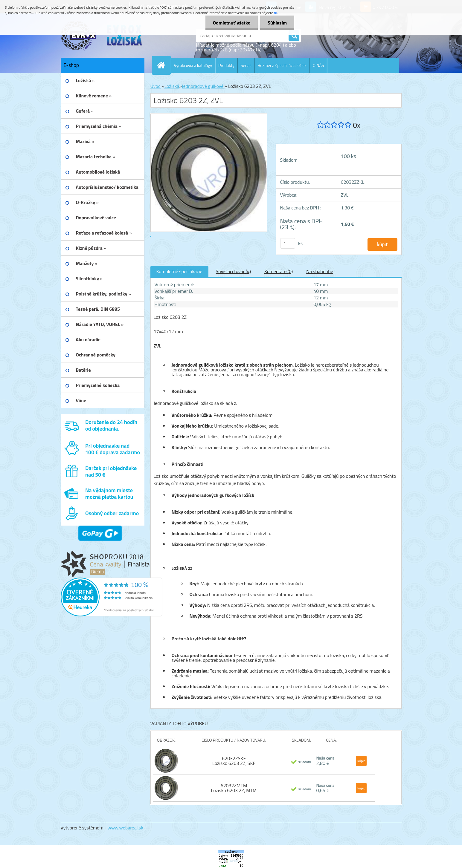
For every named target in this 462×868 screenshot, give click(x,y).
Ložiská (172, 86)
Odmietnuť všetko (231, 23)
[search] (294, 36)
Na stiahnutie (320, 271)
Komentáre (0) (279, 271)
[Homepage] (164, 65)
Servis (246, 65)
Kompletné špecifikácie (179, 271)
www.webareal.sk (125, 828)
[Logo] (102, 36)
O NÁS (318, 65)
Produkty (226, 65)
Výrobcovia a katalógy (193, 65)
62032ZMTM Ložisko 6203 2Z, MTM (234, 788)
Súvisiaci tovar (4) (233, 271)
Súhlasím (277, 23)
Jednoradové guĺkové (203, 86)
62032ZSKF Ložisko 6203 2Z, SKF (234, 761)
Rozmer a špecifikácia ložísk (282, 65)
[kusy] (288, 243)
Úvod (156, 86)
